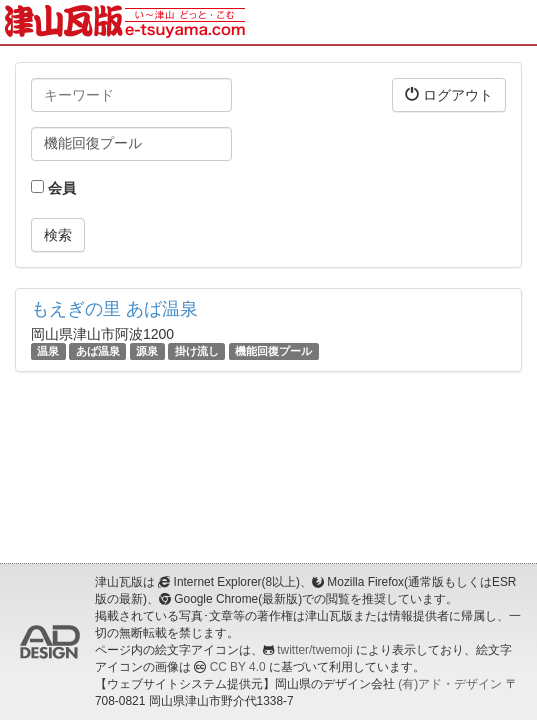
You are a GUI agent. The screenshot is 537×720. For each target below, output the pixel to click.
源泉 (147, 351)
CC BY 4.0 (238, 667)
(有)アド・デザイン (450, 684)
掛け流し (197, 351)
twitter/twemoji (314, 650)
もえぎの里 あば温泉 (114, 309)
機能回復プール (273, 351)
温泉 (48, 351)
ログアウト (449, 94)
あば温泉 (98, 351)
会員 (53, 188)
